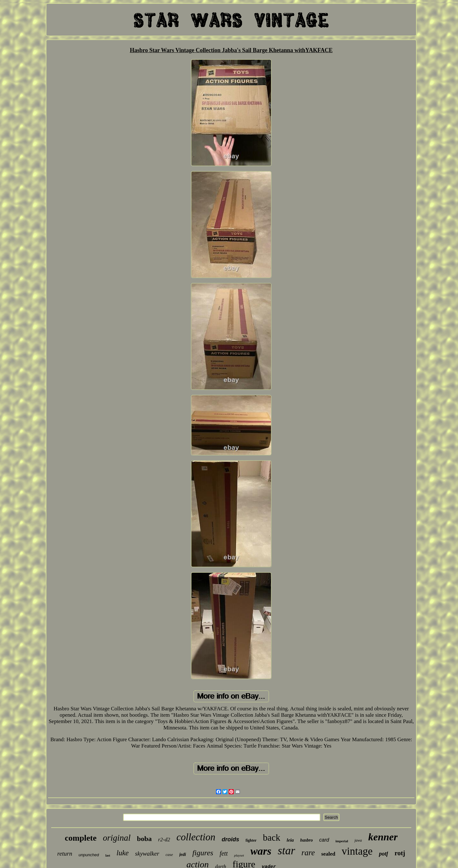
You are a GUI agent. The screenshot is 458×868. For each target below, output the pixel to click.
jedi (183, 854)
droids (230, 839)
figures (203, 853)
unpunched (89, 855)
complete (81, 838)
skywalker (147, 854)
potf (383, 854)
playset (239, 855)
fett (224, 853)
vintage (357, 851)
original (117, 838)
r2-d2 (164, 840)
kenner (383, 837)
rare (308, 853)
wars (261, 851)
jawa (358, 840)
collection (196, 837)
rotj (400, 853)
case (169, 854)
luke (122, 853)
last (108, 855)
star (286, 851)
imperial (342, 841)
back (272, 837)
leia (290, 840)
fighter (251, 840)
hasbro (307, 840)
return (65, 854)
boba (144, 839)
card (324, 840)
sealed (328, 854)
